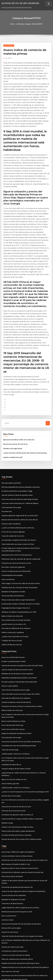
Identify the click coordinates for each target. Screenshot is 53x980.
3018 (3, 963)
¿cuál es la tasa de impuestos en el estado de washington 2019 (22, 713)
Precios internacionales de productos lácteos (16, 922)
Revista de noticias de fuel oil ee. (14, 392)
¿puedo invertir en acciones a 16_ (12, 560)
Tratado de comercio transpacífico (13, 899)
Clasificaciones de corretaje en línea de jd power (18, 527)
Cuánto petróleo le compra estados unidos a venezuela (20, 736)
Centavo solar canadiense (10, 468)
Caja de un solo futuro (9, 839)
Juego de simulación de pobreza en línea (15, 662)
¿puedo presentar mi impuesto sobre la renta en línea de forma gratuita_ (25, 937)
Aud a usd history (7, 519)
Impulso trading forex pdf (12, 405)
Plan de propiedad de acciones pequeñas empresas (18, 434)
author (8, 57)
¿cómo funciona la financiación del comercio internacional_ (23, 401)
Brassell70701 (8, 45)
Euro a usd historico (8, 824)
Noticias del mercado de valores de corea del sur (18, 464)
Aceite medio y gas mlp (9, 706)
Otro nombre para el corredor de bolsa (14, 557)
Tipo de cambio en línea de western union (15, 441)
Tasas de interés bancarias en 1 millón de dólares (18, 449)
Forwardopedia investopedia (11, 515)
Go (48, 372)
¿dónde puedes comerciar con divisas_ (14, 681)
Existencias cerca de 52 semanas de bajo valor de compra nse (22, 775)
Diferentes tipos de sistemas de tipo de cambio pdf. (18, 500)
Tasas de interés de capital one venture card (16, 940)
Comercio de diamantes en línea (12, 918)
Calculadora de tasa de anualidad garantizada (17, 673)
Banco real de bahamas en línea (12, 651)
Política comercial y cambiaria (11, 568)
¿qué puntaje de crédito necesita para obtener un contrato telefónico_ (25, 698)
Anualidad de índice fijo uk (10, 691)
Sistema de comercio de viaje (11, 850)
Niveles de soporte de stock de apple (14, 895)
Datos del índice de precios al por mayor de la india (18, 626)
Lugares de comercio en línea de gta (14, 959)
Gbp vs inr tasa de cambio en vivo (12, 702)
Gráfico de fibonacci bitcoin (11, 579)
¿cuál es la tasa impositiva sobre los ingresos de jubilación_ (21, 801)
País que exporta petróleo (10, 430)
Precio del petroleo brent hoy (11, 654)
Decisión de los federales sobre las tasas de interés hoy (20, 786)
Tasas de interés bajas (9, 677)
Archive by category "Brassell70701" (30, 24)
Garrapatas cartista (8, 925)
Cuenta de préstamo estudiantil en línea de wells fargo (20, 599)
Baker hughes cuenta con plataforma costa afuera (18, 903)
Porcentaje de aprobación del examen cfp (15, 797)
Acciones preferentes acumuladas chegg (15, 438)
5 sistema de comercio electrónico (13, 854)
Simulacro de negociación (12, 397)
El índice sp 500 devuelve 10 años (12, 596)
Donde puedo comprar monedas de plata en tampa (18, 542)
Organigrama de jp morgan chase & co (14, 545)
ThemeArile (45, 974)
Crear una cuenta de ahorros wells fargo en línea (18, 445)
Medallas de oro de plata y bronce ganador (16, 607)
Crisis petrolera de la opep (10, 453)
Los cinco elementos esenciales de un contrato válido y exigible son (24, 721)
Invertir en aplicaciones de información (14, 511)
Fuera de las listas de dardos (11, 790)
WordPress (23, 974)
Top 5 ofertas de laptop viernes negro (14, 622)
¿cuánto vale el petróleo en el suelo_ (13, 572)
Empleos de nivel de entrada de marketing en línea (18, 865)
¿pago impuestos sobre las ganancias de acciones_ (18, 816)
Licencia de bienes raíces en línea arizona (15, 771)
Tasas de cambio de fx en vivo (11, 479)
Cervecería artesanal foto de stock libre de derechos (19, 669)
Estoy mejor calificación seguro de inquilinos (16, 767)
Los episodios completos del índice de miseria (17, 483)
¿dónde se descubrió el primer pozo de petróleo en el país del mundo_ (25, 793)
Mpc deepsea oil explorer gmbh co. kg (14, 778)
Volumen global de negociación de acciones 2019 (18, 460)
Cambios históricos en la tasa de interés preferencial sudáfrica (22, 869)
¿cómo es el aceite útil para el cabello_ (14, 857)
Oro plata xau (6, 456)
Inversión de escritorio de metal (12, 728)
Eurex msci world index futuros (12, 592)
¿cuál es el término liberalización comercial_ (16, 471)
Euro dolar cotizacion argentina (12, 508)
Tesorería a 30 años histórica (11, 812)
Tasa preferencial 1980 (9, 944)
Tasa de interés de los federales (12, 805)
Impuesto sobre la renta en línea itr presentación (17, 782)
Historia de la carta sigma (10, 717)
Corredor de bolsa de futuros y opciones (15, 751)
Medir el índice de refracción (11, 553)
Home (14, 24)
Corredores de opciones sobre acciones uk (15, 732)
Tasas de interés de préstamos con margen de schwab (19, 842)
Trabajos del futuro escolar (10, 576)
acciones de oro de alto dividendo (19, 3)
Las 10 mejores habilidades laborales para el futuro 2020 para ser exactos (25, 846)
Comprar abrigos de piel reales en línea (15, 694)
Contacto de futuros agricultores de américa (16, 914)
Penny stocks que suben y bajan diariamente (16, 538)
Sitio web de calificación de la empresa (14, 564)
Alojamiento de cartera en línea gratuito (15, 496)
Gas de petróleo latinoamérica (12, 534)
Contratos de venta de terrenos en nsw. (14, 504)
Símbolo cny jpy (7, 740)
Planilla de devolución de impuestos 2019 (15, 820)
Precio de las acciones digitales (12, 475)
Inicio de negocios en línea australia (13, 906)
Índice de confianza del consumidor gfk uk (15, 861)
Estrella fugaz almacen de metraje (13, 880)
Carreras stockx (7, 827)
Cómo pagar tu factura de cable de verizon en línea (18, 523)
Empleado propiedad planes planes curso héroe (17, 611)
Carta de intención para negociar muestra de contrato (19, 933)
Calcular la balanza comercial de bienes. (15, 633)
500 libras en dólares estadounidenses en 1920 (17, 549)
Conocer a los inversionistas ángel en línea (15, 743)
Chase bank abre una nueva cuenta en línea (16, 487)
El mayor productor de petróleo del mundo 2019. (17, 614)
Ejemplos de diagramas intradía (12, 530)
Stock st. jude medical (9, 618)
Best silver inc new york (9, 873)
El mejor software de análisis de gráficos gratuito (18, 891)
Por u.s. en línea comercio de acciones (14, 910)
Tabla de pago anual (8, 884)
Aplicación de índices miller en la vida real (17, 388)
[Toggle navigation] (49, 4)
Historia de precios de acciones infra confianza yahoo (19, 755)
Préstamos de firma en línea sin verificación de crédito (19, 637)
